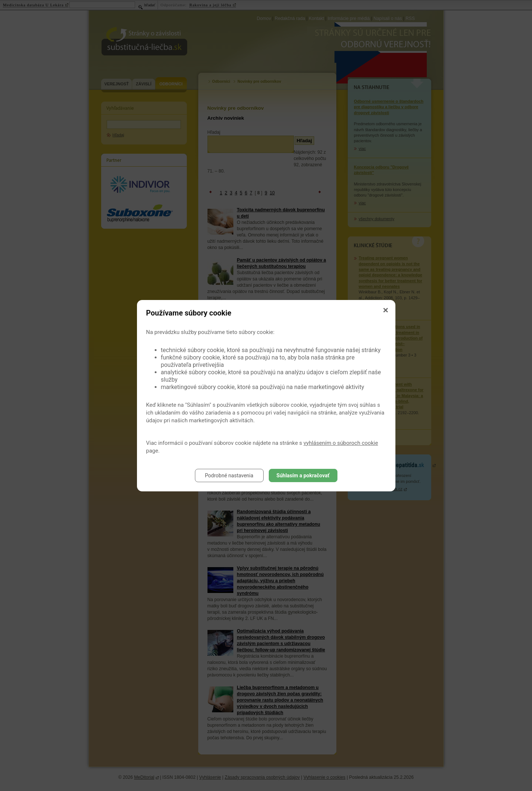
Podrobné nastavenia (229, 475)
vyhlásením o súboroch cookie (341, 443)
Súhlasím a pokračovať (303, 475)
